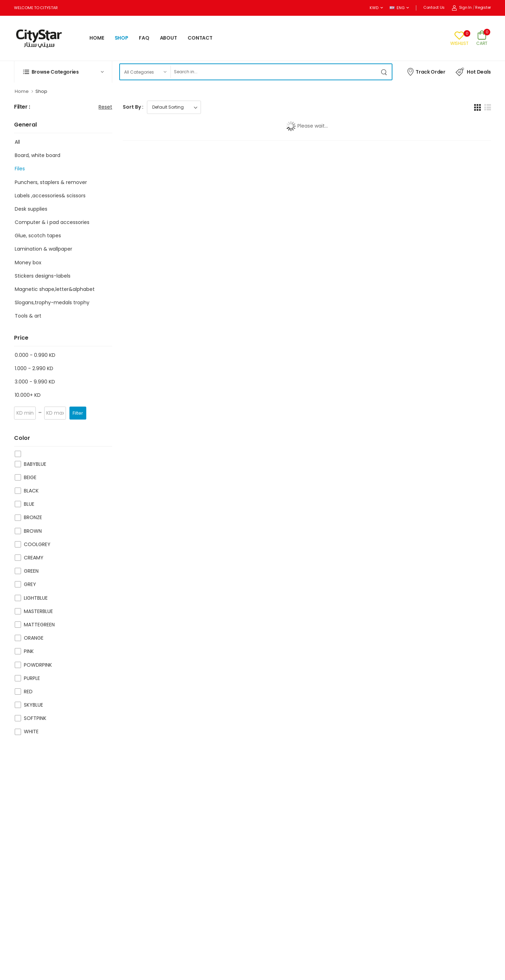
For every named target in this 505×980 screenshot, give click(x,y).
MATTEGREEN (39, 625)
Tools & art (28, 316)
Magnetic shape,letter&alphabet (55, 289)
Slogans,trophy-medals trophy (52, 302)
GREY (30, 584)
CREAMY (34, 558)
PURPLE (32, 678)
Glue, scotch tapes (38, 236)
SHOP (122, 38)
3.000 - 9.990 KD (35, 382)
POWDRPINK (38, 665)
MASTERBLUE (38, 611)
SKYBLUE (33, 705)
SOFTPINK (35, 718)
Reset (105, 107)
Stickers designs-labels (43, 276)
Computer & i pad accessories (52, 222)
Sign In (462, 7)
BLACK (31, 491)
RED (28, 692)
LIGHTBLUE (36, 598)
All (17, 142)
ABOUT (169, 38)
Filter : (22, 107)
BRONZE (33, 517)
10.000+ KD (28, 395)
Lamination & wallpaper (43, 249)
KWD (374, 8)
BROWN (33, 531)
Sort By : (133, 107)
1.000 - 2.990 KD (34, 368)
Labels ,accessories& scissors (50, 196)
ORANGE (34, 638)
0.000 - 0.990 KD (35, 355)
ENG (397, 8)
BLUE (29, 504)
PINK (29, 651)
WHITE (31, 731)
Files (20, 169)
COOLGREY (37, 544)
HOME (97, 38)
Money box (28, 263)
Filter (78, 413)
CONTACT (200, 38)
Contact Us (434, 7)
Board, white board (38, 155)
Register (483, 7)
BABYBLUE (35, 464)
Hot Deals (473, 72)
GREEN (31, 571)
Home (22, 91)
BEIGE (30, 477)
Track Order (426, 72)
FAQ (144, 38)
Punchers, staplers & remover (51, 182)
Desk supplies (31, 209)
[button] (63, 72)
